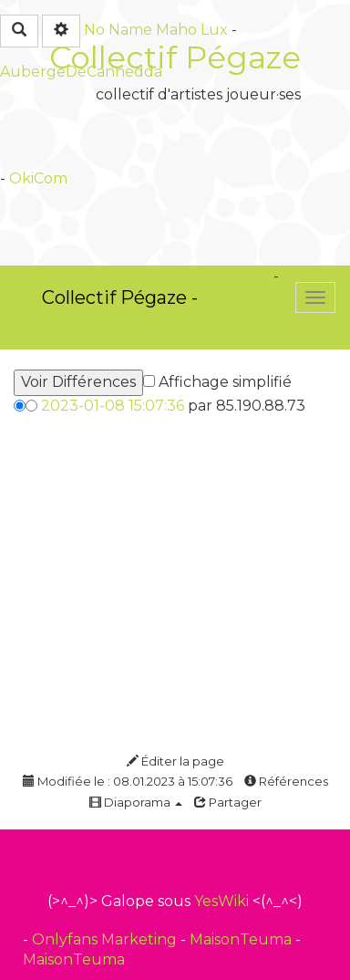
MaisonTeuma (242, 939)
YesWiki (221, 901)
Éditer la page (175, 761)
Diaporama (136, 802)
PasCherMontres (62, 337)
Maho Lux (192, 30)
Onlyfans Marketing (106, 939)
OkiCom (38, 178)
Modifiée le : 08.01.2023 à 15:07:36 (128, 781)
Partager (228, 802)
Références (286, 781)
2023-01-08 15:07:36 (113, 406)
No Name (118, 30)
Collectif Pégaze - (120, 297)
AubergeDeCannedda (81, 72)
